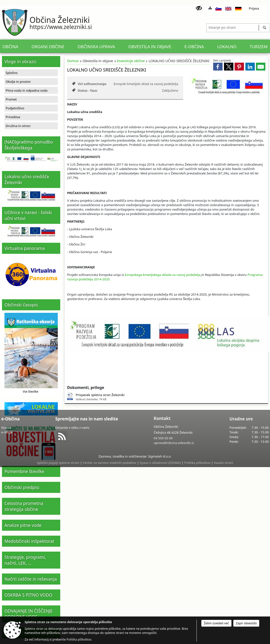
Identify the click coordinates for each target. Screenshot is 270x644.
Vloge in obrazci (20, 61)
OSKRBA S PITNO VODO (28, 595)
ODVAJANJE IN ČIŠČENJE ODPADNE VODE (29, 614)
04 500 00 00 (163, 438)
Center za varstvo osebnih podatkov (109, 463)
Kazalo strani (224, 463)
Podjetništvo (15, 108)
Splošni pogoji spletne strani (58, 463)
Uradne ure (241, 419)
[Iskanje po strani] (233, 27)
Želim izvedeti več (216, 623)
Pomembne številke (24, 471)
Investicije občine (131, 61)
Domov (73, 61)
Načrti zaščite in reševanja (31, 579)
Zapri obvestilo (246, 623)
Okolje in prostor (18, 82)
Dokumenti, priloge (86, 387)
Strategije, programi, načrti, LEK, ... (25, 560)
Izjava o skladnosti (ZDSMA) (160, 463)
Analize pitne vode (23, 525)
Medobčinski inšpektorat (29, 541)
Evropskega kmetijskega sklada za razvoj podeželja (163, 275)
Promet (11, 99)
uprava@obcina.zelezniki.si (174, 443)
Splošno (12, 73)
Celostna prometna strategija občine (24, 506)
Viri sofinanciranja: (89, 84)
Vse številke (30, 391)
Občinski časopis (21, 305)
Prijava (254, 8)
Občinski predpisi (22, 487)
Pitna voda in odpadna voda (27, 90)
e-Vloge (7, 432)
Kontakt (162, 418)
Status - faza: (85, 90)
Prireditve (13, 117)
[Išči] (264, 28)
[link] (218, 67)
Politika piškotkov (197, 463)
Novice (6, 428)
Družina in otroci (18, 126)
